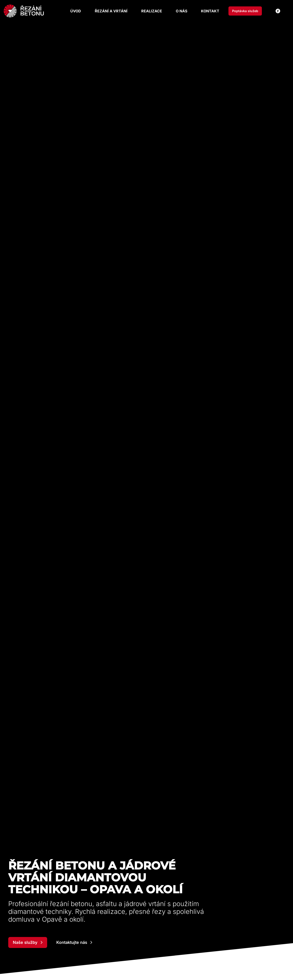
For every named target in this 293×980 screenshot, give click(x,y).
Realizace (152, 11)
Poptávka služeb (245, 11)
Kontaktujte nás (74, 942)
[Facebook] (278, 11)
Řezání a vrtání (111, 11)
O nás (182, 11)
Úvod (76, 11)
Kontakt (210, 11)
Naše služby (28, 942)
